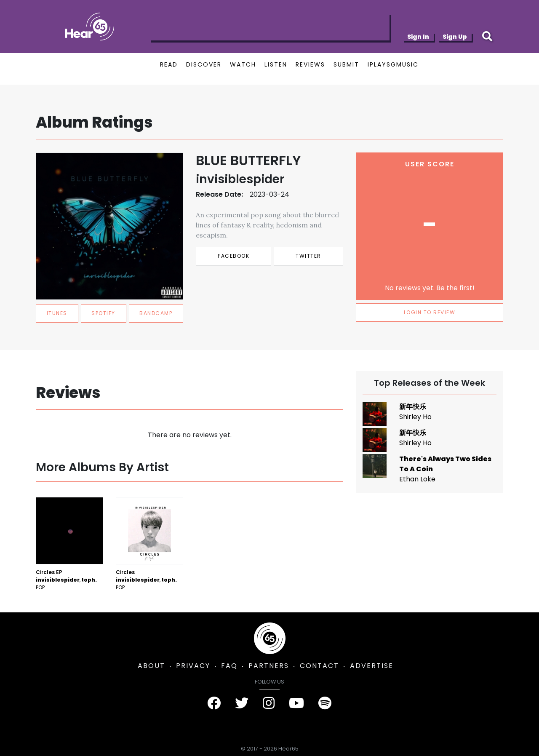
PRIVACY (193, 666)
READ (169, 64)
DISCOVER (204, 64)
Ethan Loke (417, 479)
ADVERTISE (372, 666)
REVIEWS (310, 64)
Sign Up (455, 37)
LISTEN (276, 64)
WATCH (243, 64)
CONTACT (319, 666)
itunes (57, 313)
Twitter (308, 256)
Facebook (233, 256)
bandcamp (156, 313)
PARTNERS (269, 666)
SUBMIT (346, 64)
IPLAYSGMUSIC (393, 64)
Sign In (418, 37)
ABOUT (151, 666)
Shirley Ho (415, 417)
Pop (40, 587)
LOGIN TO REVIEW (430, 312)
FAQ (229, 666)
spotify (103, 313)
